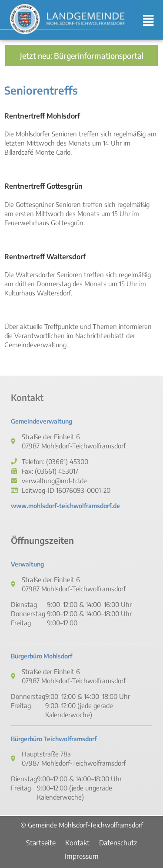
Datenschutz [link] (118, 843)
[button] (151, 20)
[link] (69, 20)
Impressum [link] (82, 856)
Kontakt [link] (77, 843)
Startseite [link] (41, 843)
